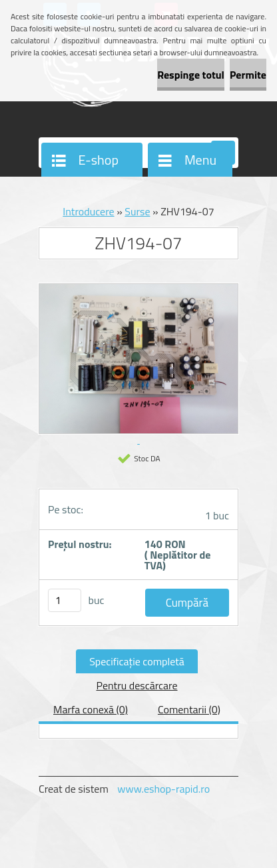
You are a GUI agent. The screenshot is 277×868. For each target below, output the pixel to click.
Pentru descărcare (137, 685)
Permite (248, 75)
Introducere (88, 211)
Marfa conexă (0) (91, 709)
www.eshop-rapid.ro (163, 789)
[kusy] (65, 600)
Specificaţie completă (137, 661)
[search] (223, 153)
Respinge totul (191, 75)
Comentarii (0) (189, 709)
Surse (137, 211)
